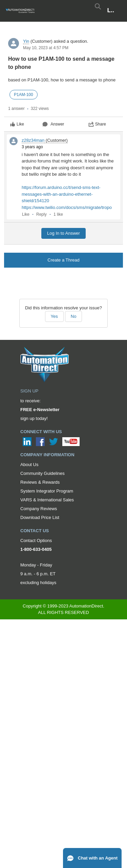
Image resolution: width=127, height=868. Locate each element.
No (74, 316)
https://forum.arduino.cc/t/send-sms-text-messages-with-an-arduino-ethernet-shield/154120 (61, 194)
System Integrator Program (47, 491)
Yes (54, 316)
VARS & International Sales (47, 500)
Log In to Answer (63, 233)
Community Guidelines (43, 473)
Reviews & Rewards (40, 482)
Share (97, 124)
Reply (41, 214)
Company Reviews (39, 509)
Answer (53, 124)
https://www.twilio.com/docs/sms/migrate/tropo (67, 207)
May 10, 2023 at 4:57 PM (46, 48)
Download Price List (40, 517)
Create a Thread (63, 260)
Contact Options (36, 541)
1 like (58, 214)
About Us (29, 465)
